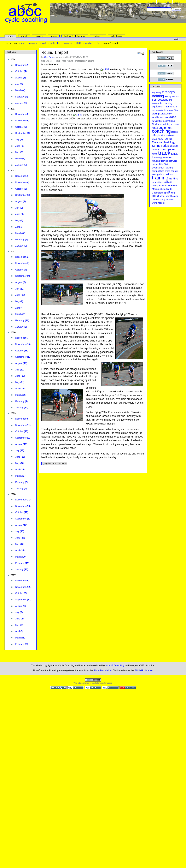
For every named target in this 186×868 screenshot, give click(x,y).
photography (81, 61)
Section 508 (58, 688)
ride (171, 182)
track (58, 61)
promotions (158, 182)
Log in (176, 39)
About (24, 36)
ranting (174, 178)
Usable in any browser (128, 688)
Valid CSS (110, 688)
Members (33, 43)
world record (158, 203)
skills (166, 182)
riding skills (157, 164)
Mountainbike (159, 189)
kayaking (156, 93)
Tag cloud (156, 86)
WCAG (76, 688)
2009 (78, 43)
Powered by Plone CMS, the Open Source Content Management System (93, 680)
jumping (156, 161)
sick (163, 135)
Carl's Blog (55, 43)
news (54, 36)
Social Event (171, 185)
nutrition (156, 149)
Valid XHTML (93, 688)
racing (91, 61)
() (22, 65)
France (168, 107)
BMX (154, 139)
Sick (176, 110)
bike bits (174, 146)
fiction (155, 128)
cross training (168, 121)
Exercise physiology (163, 142)
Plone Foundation (103, 670)
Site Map (152, 2)
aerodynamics (172, 96)
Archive (68, 43)
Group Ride (158, 185)
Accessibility (164, 2)
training (160, 178)
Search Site (147, 7)
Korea (162, 114)
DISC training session (165, 156)
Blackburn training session (165, 124)
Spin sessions (160, 100)
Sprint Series (160, 146)
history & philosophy (75, 36)
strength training (163, 94)
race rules (165, 117)
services (39, 36)
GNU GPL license (144, 670)
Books (175, 132)
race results (68, 61)
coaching (161, 131)
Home (11, 36)
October (89, 43)
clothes (155, 200)
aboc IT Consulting (115, 665)
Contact (177, 2)
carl (44, 43)
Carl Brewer (50, 57)
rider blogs (116, 36)
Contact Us (98, 36)
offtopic (156, 135)
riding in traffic (167, 200)
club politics (166, 174)
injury (160, 139)
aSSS (106, 70)
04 (98, 43)
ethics (161, 171)
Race (172, 192)
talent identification (169, 196)
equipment (165, 128)
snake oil (170, 135)
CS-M (79, 115)
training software (169, 161)
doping (155, 114)
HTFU (155, 196)
